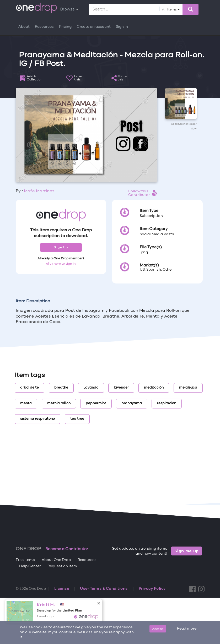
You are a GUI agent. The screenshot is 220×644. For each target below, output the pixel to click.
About (24, 27)
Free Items (25, 560)
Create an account (94, 27)
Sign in (122, 27)
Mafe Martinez (39, 191)
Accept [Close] (158, 629)
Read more (187, 629)
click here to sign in (61, 264)
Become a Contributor (67, 549)
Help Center (30, 566)
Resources (44, 27)
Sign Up (61, 247)
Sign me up (187, 551)
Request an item (62, 566)
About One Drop (56, 560)
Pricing (65, 27)
